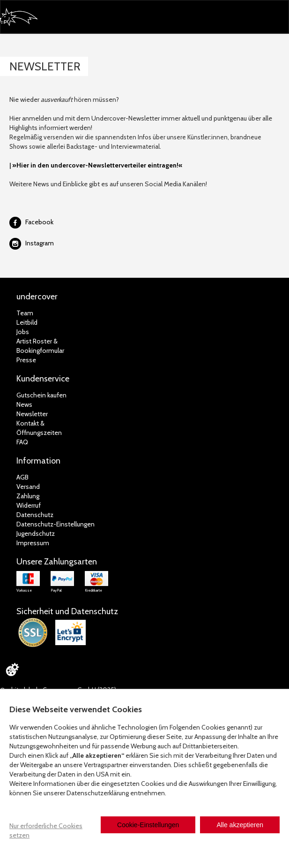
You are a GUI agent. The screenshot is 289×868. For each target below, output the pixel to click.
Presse (26, 360)
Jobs (23, 332)
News (24, 404)
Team (25, 313)
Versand (28, 487)
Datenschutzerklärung (98, 793)
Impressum (33, 543)
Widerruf (29, 505)
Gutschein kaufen (41, 395)
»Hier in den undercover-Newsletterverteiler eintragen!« (97, 165)
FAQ (22, 442)
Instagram (40, 243)
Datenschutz (35, 515)
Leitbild (27, 322)
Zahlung (28, 496)
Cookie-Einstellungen (148, 825)
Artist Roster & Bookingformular (40, 346)
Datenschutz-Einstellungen (56, 524)
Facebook (39, 222)
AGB (22, 477)
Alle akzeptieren (240, 825)
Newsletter (32, 414)
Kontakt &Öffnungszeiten (39, 428)
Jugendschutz (36, 533)
